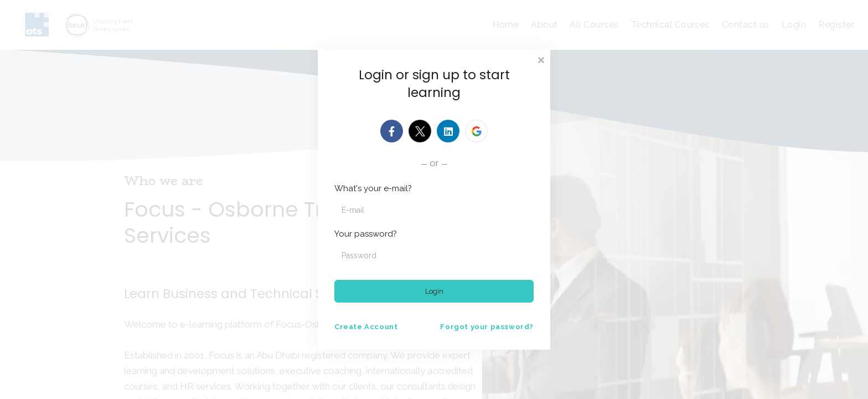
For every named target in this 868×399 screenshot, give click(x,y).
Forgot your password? (487, 327)
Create (366, 327)
